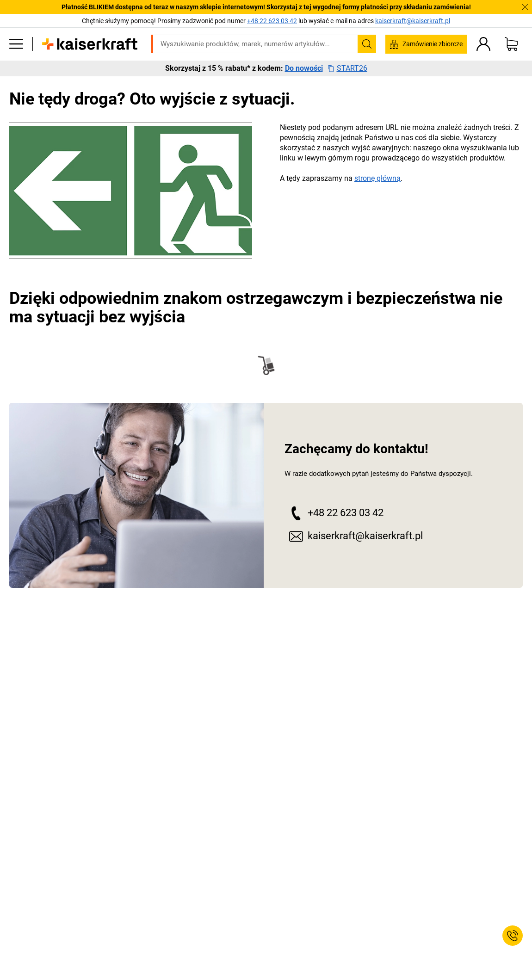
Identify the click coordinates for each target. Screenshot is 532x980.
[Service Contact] (513, 936)
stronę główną (377, 178)
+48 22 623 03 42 (334, 513)
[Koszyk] (511, 44)
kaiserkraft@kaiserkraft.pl (413, 21)
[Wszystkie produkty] (16, 44)
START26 (347, 68)
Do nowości (304, 68)
